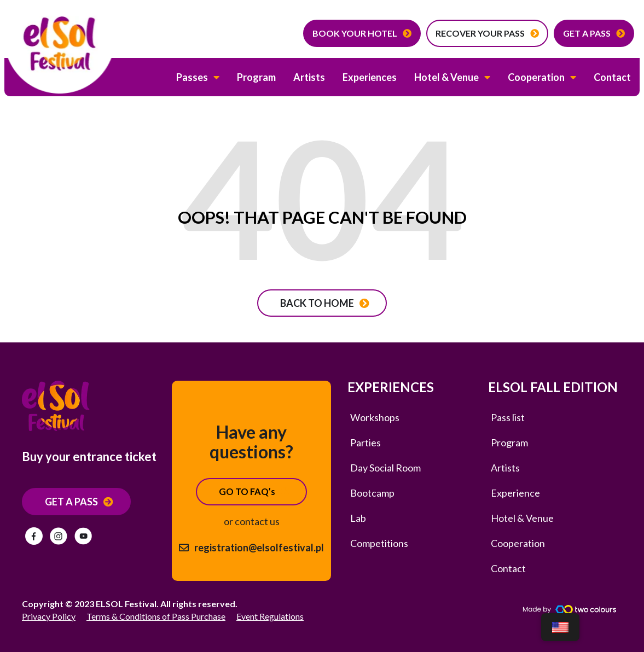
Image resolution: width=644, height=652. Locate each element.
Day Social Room (385, 468)
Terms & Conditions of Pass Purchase (156, 616)
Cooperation (542, 77)
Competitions (379, 543)
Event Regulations (270, 616)
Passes (198, 77)
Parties (365, 443)
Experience (515, 493)
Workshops (375, 417)
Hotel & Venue (452, 77)
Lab (358, 518)
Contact (612, 77)
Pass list (508, 417)
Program (256, 77)
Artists (309, 77)
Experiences (370, 77)
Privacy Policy (49, 616)
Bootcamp (372, 493)
